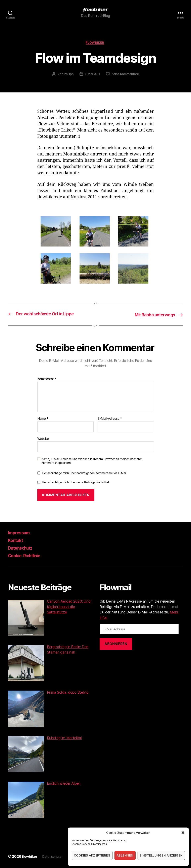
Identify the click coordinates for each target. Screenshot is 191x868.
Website (43, 439)
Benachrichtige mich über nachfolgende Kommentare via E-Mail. (85, 473)
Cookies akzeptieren (92, 855)
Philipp (68, 75)
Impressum (20, 533)
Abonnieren (116, 644)
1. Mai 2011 (92, 75)
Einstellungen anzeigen (161, 855)
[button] (183, 833)
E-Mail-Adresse (110, 419)
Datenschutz (22, 548)
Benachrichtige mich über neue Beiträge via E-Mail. (76, 483)
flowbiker (30, 857)
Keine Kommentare (126, 75)
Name (43, 419)
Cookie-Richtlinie (27, 556)
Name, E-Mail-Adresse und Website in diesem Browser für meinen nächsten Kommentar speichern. (92, 461)
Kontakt (17, 541)
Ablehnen (125, 855)
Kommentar (47, 379)
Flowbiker (96, 43)
